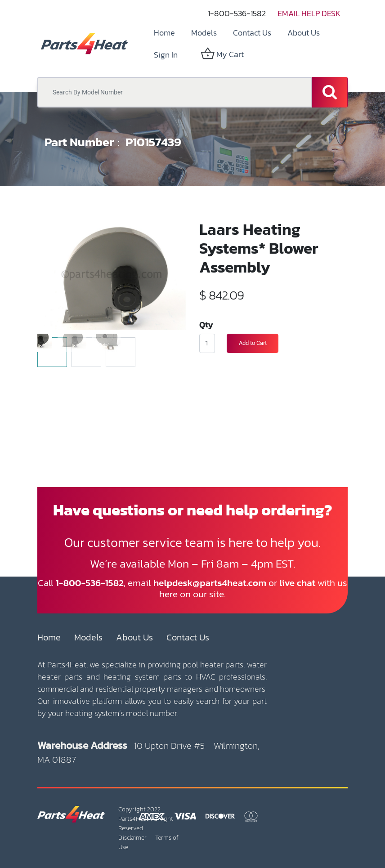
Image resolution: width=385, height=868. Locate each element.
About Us (134, 637)
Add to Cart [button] (253, 343)
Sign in (166, 55)
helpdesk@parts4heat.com (210, 583)
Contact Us (188, 637)
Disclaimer (132, 838)
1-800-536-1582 (237, 13)
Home (49, 637)
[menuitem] (164, 33)
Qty (206, 324)
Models (88, 637)
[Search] (330, 92)
